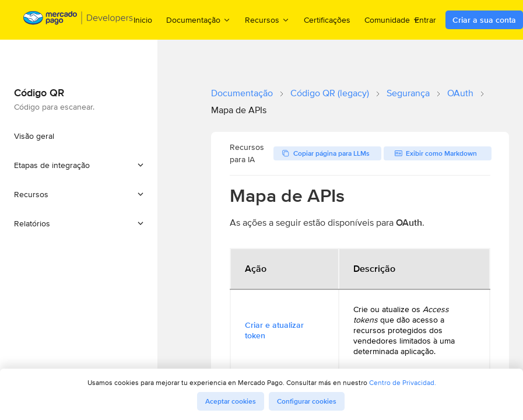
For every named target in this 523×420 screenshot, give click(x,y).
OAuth (460, 93)
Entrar (425, 20)
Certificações (327, 20)
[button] (79, 165)
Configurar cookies (307, 401)
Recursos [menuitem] (267, 20)
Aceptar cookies (231, 401)
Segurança (408, 93)
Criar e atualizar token (274, 330)
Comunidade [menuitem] (392, 20)
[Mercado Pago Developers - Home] (78, 20)
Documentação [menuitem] (199, 20)
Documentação (242, 93)
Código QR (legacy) (330, 93)
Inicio (143, 20)
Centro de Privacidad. (403, 382)
